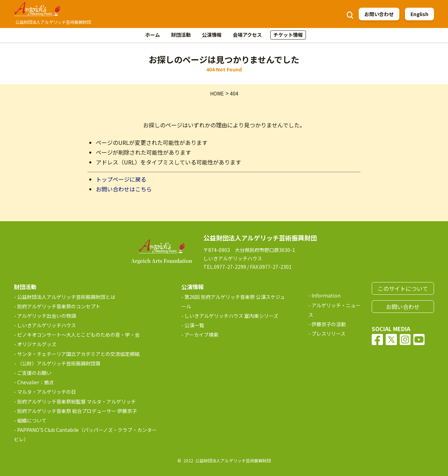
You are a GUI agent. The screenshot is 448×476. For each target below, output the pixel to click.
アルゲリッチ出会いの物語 (47, 316)
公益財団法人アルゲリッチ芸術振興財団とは (66, 297)
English (419, 14)
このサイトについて (403, 288)
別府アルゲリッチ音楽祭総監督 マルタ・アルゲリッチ (76, 401)
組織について (32, 420)
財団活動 (181, 35)
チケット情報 (288, 35)
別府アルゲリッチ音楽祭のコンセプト (59, 306)
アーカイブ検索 (201, 335)
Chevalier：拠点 (36, 382)
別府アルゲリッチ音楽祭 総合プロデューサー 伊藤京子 (77, 411)
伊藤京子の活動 (329, 324)
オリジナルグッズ (37, 344)
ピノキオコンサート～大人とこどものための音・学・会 (78, 335)
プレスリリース (328, 334)
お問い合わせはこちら (124, 189)
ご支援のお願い (34, 373)
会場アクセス (247, 35)
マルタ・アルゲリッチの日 (47, 392)
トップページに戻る (121, 179)
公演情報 (212, 35)
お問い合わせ (379, 14)
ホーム (153, 35)
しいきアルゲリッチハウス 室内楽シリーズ (231, 316)
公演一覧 (194, 325)
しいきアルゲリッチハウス (47, 325)
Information (326, 295)
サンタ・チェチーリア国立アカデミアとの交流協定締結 (78, 354)
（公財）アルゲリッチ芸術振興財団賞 (59, 363)
